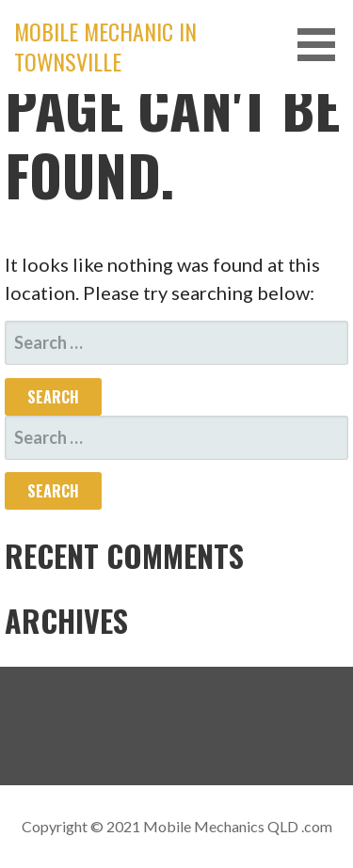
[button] (323, 45)
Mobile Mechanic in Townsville (105, 46)
